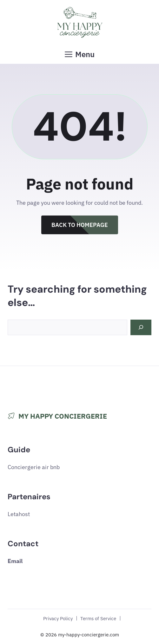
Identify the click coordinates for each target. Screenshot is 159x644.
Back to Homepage (80, 225)
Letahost (19, 514)
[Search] (141, 327)
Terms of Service (98, 618)
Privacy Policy (58, 618)
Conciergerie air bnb (34, 467)
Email (15, 561)
